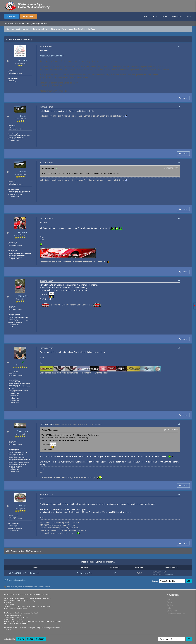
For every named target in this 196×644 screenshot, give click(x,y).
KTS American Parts (58, 29)
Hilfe (189, 16)
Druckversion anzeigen (16, 580)
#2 (179, 107)
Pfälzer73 (23, 296)
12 (115, 573)
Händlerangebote (40, 29)
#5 (179, 281)
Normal (20, 639)
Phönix (23, 116)
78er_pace (23, 431)
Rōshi (58, 628)
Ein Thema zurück (16, 551)
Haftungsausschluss (176, 614)
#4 (179, 218)
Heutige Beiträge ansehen (37, 23)
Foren (156, 16)
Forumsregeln (177, 16)
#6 (179, 348)
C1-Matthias (168, 574)
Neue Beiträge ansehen (15, 23)
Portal (147, 16)
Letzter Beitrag (158, 574)
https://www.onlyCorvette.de (52, 56)
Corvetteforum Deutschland (18, 29)
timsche (23, 61)
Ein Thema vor (33, 551)
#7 (179, 424)
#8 (179, 494)
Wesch (23, 506)
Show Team (172, 611)
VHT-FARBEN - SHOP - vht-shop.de (24, 573)
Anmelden (11, 16)
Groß (30, 639)
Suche (165, 16)
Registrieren (29, 16)
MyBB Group (36, 628)
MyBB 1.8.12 (17, 628)
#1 (179, 46)
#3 (179, 162)
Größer (40, 639)
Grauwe (23, 232)
